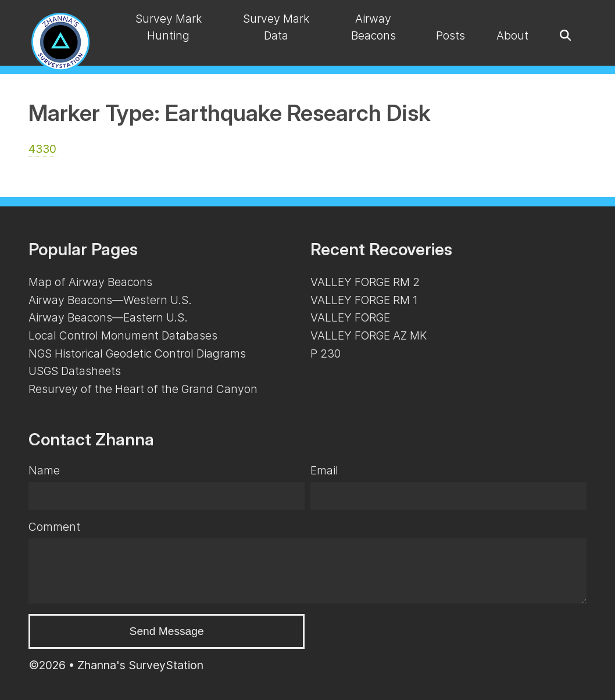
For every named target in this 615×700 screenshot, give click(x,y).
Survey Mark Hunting (169, 27)
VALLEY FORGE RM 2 (365, 282)
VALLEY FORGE (350, 317)
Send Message (167, 631)
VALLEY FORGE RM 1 (364, 300)
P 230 (326, 353)
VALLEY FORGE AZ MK (369, 335)
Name (44, 470)
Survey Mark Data (276, 27)
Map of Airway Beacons (90, 282)
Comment (54, 527)
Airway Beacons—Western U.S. (110, 300)
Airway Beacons (373, 27)
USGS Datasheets (75, 371)
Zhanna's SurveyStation (140, 665)
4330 (42, 149)
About (512, 35)
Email (324, 470)
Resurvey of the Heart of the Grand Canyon (143, 389)
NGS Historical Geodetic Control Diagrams (137, 353)
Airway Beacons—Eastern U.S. (108, 317)
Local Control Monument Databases (123, 335)
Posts (450, 35)
